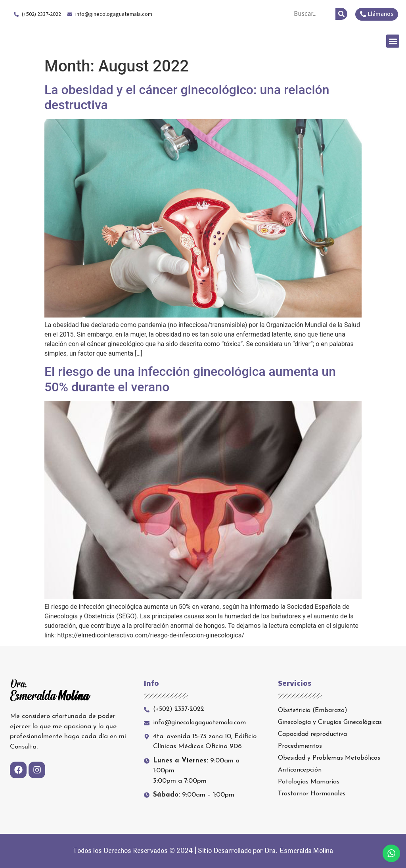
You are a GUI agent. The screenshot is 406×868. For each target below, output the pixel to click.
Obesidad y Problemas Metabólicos (329, 758)
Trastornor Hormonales (312, 794)
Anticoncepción (300, 770)
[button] (393, 41)
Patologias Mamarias (309, 782)
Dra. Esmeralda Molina (71, 41)
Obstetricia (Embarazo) (313, 710)
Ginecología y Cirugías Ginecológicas (330, 722)
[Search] (341, 14)
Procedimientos (300, 746)
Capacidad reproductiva (312, 734)
